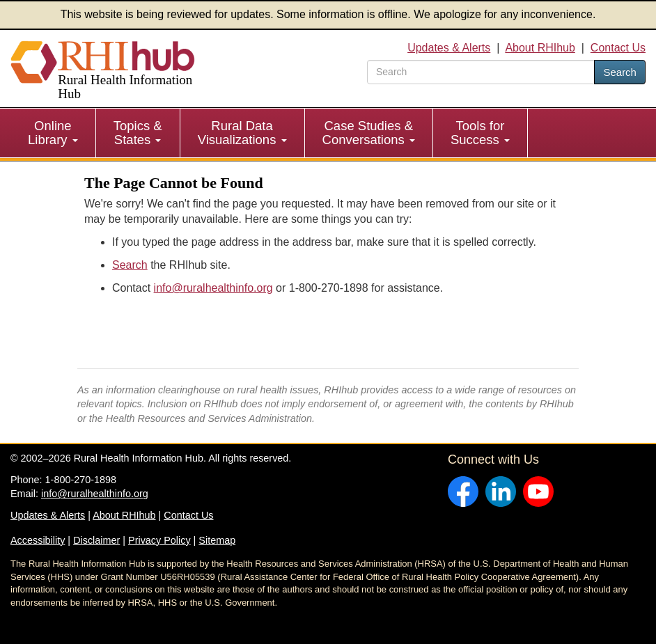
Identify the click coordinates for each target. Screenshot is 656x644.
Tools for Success (480, 133)
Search (620, 72)
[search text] (481, 72)
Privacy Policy (159, 540)
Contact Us (618, 48)
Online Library (53, 133)
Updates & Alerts (449, 48)
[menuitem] (53, 133)
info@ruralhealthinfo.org (213, 288)
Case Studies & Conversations (369, 133)
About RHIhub (540, 48)
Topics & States (138, 133)
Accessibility (38, 540)
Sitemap (217, 540)
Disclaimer (96, 540)
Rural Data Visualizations (242, 133)
